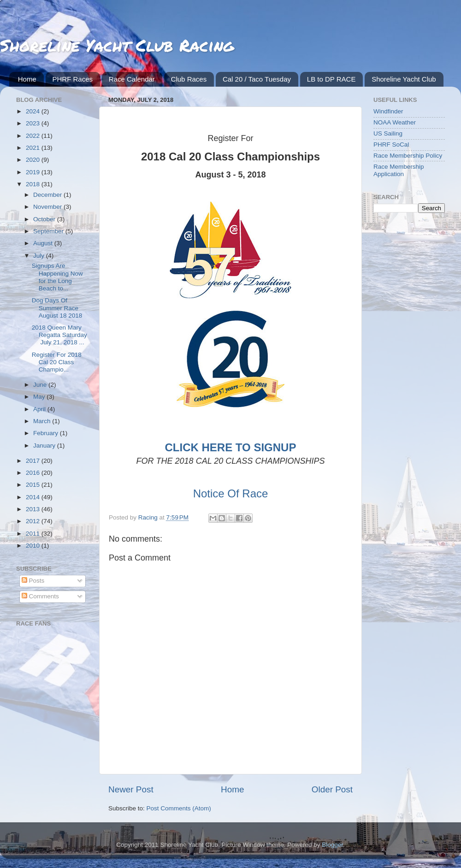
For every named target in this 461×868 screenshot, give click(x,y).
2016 (34, 473)
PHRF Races (73, 79)
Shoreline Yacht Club (404, 79)
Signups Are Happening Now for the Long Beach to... (57, 277)
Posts (33, 581)
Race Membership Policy (408, 156)
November (48, 207)
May (40, 397)
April (40, 409)
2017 (34, 461)
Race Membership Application (399, 170)
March (43, 421)
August (44, 243)
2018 (34, 184)
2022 (34, 136)
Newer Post (131, 789)
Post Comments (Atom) (179, 808)
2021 (34, 148)
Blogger (332, 845)
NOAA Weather (395, 122)
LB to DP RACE (331, 79)
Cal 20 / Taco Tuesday (257, 79)
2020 (34, 160)
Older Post (332, 789)
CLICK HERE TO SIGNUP (231, 447)
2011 (34, 534)
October (45, 219)
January (45, 446)
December (48, 195)
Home (27, 79)
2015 (34, 485)
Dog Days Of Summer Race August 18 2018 (57, 308)
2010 (34, 546)
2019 (34, 172)
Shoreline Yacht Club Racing (117, 45)
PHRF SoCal (391, 145)
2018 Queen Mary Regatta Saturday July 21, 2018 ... (59, 335)
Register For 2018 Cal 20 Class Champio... (57, 362)
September (49, 231)
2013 (34, 509)
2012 (34, 521)
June (41, 385)
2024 (34, 111)
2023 (34, 123)
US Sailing (388, 133)
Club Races (189, 79)
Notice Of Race (231, 493)
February (47, 433)
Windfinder (388, 111)
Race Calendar (132, 79)
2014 (34, 497)
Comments (40, 596)
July (40, 256)
